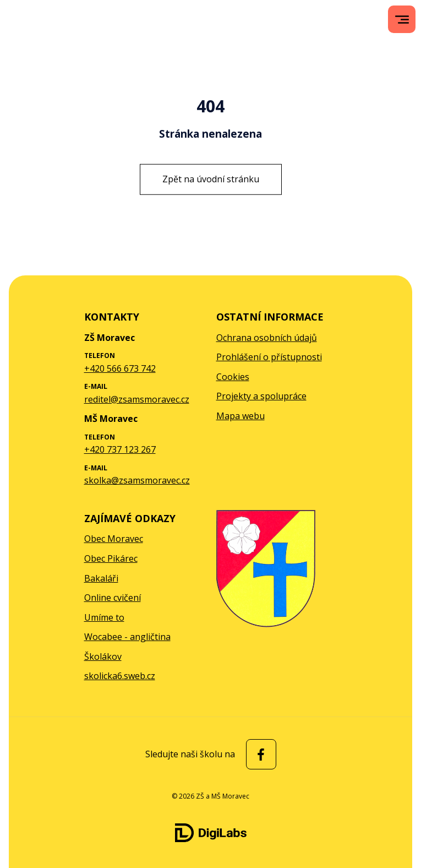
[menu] (402, 20)
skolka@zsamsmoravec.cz (137, 480)
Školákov (103, 657)
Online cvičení (113, 598)
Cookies (233, 377)
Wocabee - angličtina (127, 637)
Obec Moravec (114, 539)
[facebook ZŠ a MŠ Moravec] (258, 754)
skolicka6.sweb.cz (120, 676)
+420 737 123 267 (120, 449)
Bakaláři (101, 578)
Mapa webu (240, 416)
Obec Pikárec (111, 558)
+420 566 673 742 (120, 368)
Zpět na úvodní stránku (211, 179)
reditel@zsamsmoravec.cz (137, 399)
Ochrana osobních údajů (267, 338)
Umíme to (104, 617)
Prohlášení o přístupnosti (269, 357)
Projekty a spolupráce (261, 396)
